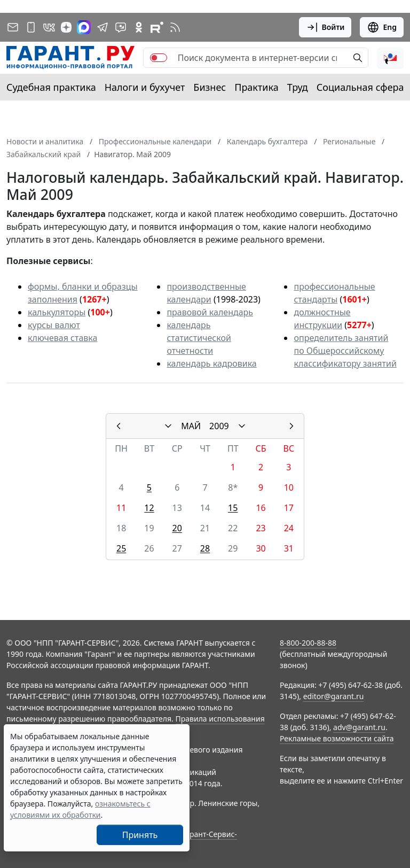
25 (121, 548)
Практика (256, 87)
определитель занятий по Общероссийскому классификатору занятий (345, 351)
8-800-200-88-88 (308, 643)
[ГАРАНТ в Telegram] (102, 27)
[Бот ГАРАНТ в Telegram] (121, 27)
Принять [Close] (140, 835)
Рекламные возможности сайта (337, 738)
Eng (382, 27)
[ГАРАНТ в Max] (84, 27)
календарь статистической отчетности (199, 338)
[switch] (159, 58)
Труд (298, 87)
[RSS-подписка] (175, 27)
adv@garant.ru (359, 727)
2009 (219, 426)
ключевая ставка (62, 338)
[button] (390, 58)
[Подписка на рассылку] (13, 27)
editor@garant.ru (334, 696)
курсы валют (54, 325)
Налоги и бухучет (145, 87)
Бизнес (210, 87)
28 (205, 548)
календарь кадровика (211, 363)
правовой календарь (210, 312)
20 (177, 528)
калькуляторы (57, 312)
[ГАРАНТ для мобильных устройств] (31, 27)
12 (149, 508)
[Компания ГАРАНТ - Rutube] (157, 27)
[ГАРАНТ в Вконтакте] (49, 27)
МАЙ (191, 426)
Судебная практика (51, 87)
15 (233, 508)
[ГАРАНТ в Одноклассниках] (139, 27)
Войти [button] (325, 27)
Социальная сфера (360, 87)
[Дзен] (66, 27)
